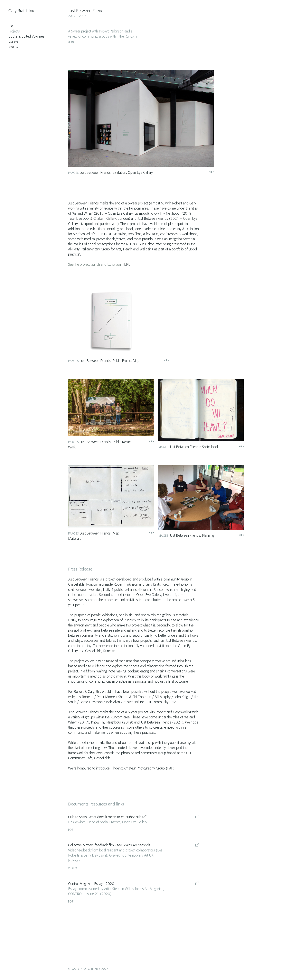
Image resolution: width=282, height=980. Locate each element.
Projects (14, 31)
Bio (11, 26)
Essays (13, 42)
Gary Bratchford (22, 11)
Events (13, 47)
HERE (126, 265)
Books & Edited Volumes (26, 37)
